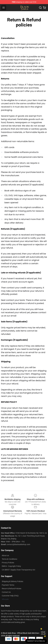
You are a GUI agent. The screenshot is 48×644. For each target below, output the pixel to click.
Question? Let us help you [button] (36, 641)
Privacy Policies (8, 563)
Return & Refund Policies (12, 589)
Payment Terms (8, 585)
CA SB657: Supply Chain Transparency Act (18, 570)
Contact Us (6, 592)
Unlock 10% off (43, 633)
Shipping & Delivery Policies (12, 581)
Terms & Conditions (9, 559)
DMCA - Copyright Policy (11, 566)
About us (5, 555)
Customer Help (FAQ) (10, 596)
